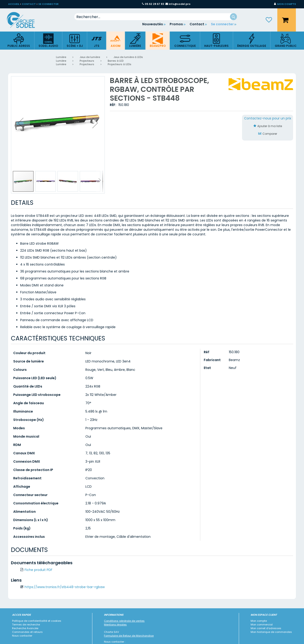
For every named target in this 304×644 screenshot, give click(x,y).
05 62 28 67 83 (154, 4)
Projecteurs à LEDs (120, 64)
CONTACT (29, 4)
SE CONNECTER (48, 4)
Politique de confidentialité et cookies (37, 621)
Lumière (61, 57)
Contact (197, 24)
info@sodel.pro (180, 4)
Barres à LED (116, 61)
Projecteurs (87, 61)
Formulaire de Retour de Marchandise (129, 636)
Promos (176, 24)
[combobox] (156, 17)
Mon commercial (262, 625)
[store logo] (24, 20)
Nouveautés (153, 24)
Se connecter (222, 24)
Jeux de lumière (90, 57)
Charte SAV (112, 632)
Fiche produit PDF (39, 570)
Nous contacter (22, 636)
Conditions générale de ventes (124, 621)
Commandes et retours (27, 632)
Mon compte (259, 621)
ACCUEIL (14, 4)
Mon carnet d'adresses (266, 628)
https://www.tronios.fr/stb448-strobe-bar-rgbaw (65, 587)
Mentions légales (115, 625)
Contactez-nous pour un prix (268, 118)
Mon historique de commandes (271, 632)
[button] (285, 4)
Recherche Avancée (25, 628)
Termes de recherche (26, 625)
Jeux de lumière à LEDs (128, 57)
